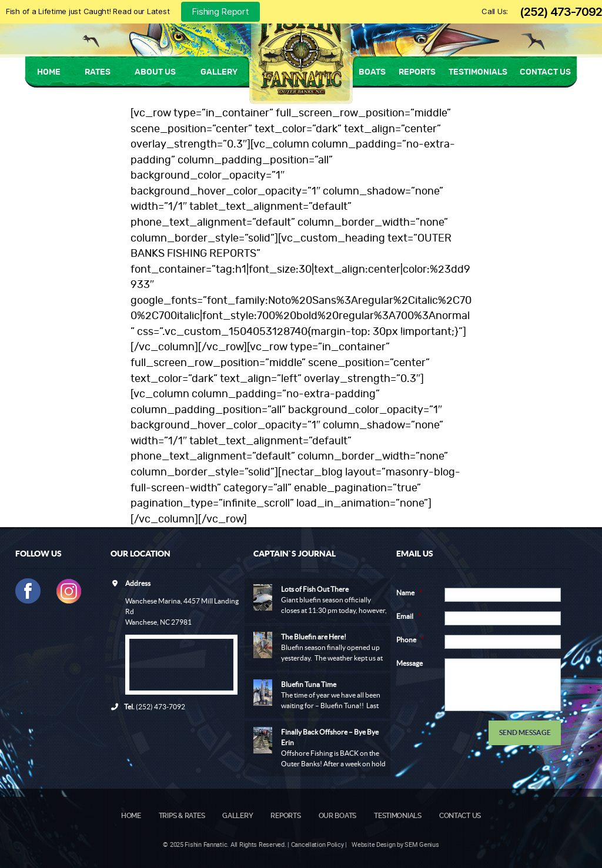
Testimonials (478, 72)
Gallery (219, 72)
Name (409, 593)
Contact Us (545, 72)
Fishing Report (220, 11)
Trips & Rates (182, 816)
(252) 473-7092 (561, 12)
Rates (98, 72)
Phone (410, 640)
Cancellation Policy (317, 844)
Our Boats (338, 816)
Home (49, 72)
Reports (417, 72)
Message (409, 663)
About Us (155, 72)
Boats (372, 72)
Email (409, 616)
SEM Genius (422, 844)
